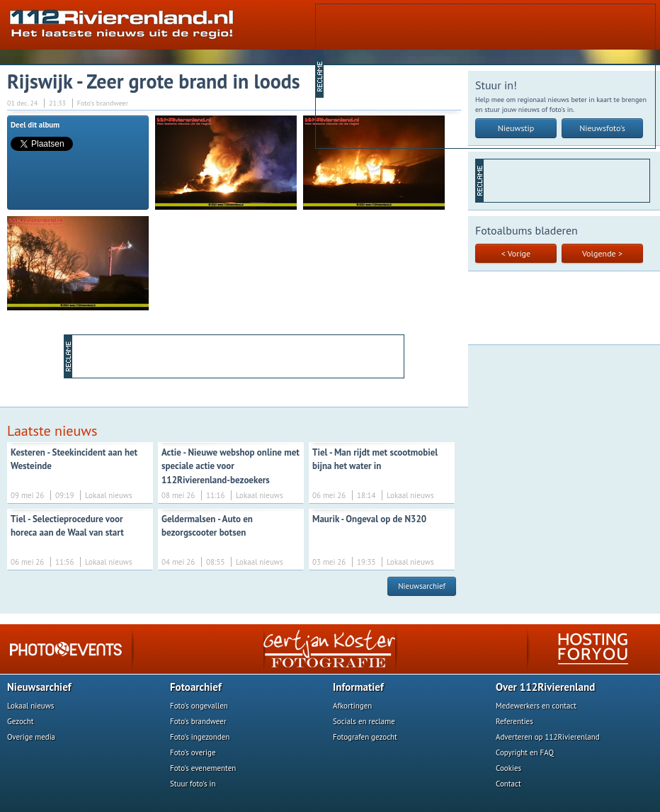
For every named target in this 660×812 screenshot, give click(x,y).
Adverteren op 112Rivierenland (548, 737)
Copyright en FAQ (525, 752)
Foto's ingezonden (200, 737)
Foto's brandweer (198, 721)
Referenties (514, 721)
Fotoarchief (196, 687)
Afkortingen (352, 706)
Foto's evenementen (203, 768)
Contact (508, 784)
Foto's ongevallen (199, 706)
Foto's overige (193, 752)
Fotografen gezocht (365, 737)
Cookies (508, 768)
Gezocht (21, 721)
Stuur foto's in (193, 784)
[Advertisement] (403, 75)
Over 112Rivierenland (545, 687)
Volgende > (602, 253)
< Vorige (516, 253)
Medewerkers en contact (536, 706)
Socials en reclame (364, 721)
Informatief (358, 687)
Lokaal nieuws (30, 706)
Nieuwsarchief (422, 586)
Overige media (31, 737)
